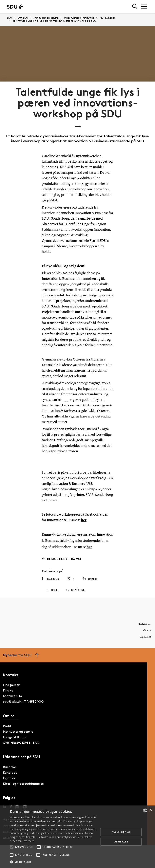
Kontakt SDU (13, 696)
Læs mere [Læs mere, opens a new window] (28, 841)
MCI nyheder (107, 18)
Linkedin (91, 579)
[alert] (77, 837)
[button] (12, 847)
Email (52, 590)
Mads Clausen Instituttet (79, 18)
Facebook (50, 579)
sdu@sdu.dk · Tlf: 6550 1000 (23, 702)
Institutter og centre (46, 18)
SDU (10, 18)
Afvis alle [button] (121, 842)
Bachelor (10, 767)
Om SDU (23, 18)
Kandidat (10, 773)
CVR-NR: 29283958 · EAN (21, 743)
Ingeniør (9, 778)
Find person (12, 685)
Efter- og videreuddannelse (23, 784)
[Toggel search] (135, 6)
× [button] (151, 810)
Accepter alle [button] (121, 832)
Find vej (9, 690)
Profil (7, 726)
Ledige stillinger (15, 737)
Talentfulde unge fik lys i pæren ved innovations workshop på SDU (54, 21)
